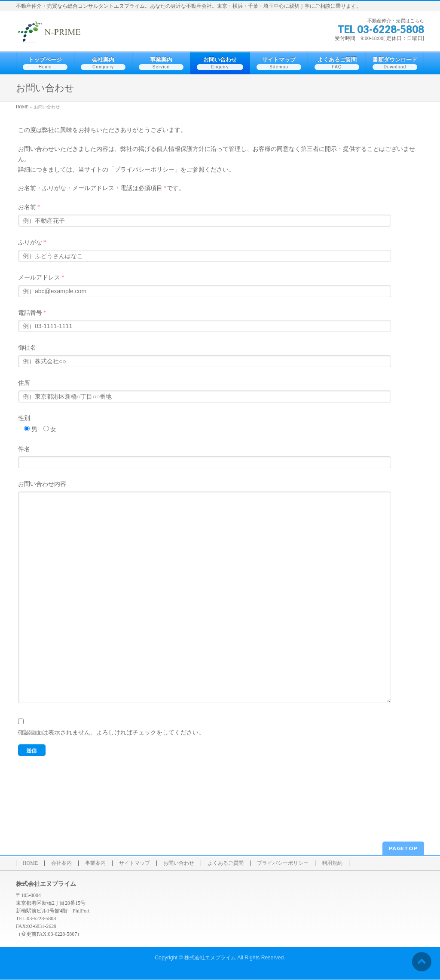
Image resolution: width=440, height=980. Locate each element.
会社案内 (61, 864)
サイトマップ (134, 864)
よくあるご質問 (226, 864)
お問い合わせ (179, 864)
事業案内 (95, 864)
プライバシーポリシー (283, 864)
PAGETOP (403, 849)
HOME (30, 864)
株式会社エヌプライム (210, 958)
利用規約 (332, 864)
